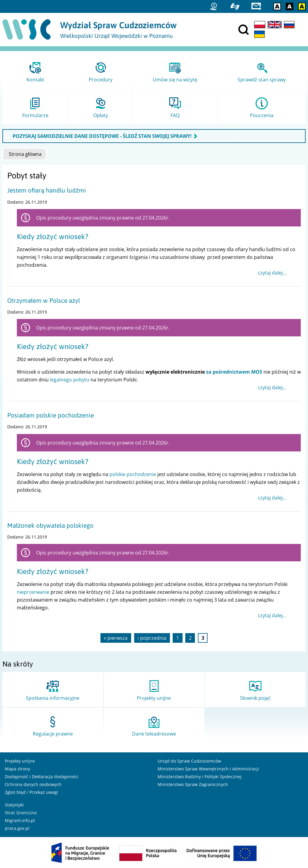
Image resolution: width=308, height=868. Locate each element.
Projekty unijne (20, 761)
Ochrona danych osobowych (33, 784)
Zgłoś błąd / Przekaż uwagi (31, 792)
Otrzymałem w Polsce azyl (44, 300)
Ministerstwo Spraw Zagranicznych (193, 784)
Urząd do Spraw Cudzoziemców (189, 761)
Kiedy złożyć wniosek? (53, 237)
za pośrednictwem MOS (234, 372)
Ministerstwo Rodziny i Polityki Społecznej (200, 777)
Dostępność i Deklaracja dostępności (42, 777)
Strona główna (25, 154)
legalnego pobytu (70, 380)
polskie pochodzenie (133, 474)
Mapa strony (17, 769)
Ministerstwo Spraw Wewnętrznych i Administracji (208, 769)
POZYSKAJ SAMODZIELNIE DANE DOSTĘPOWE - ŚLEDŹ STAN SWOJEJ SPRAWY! (102, 136)
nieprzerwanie (33, 592)
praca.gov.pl (17, 828)
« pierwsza (116, 638)
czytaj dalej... (272, 273)
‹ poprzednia (152, 638)
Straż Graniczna (21, 813)
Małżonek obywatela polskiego (50, 525)
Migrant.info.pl (20, 820)
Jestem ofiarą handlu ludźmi (47, 190)
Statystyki (14, 805)
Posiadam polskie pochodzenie (51, 415)
